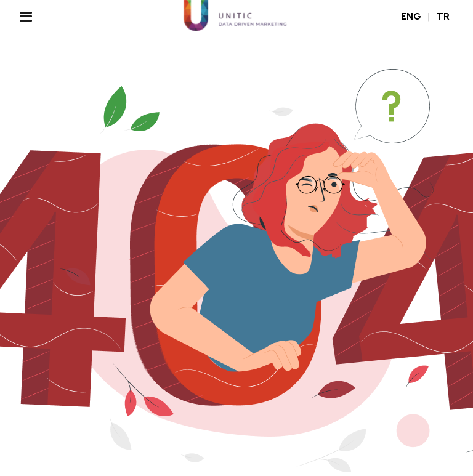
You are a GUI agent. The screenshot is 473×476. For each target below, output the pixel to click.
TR (443, 16)
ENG (411, 16)
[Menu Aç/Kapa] (26, 17)
